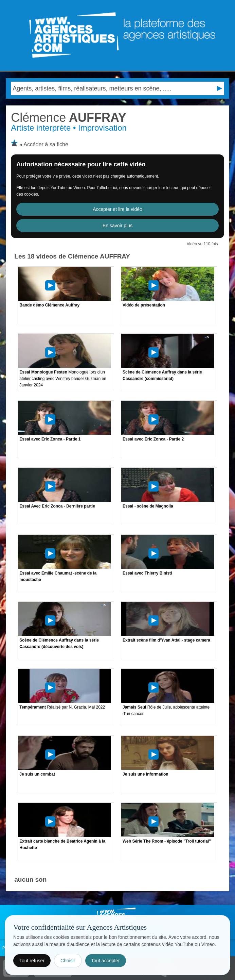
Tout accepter (106, 961)
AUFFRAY (68, 118)
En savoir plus (117, 226)
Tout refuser (32, 961)
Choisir (68, 961)
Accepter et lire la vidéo (117, 209)
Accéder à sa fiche (46, 144)
